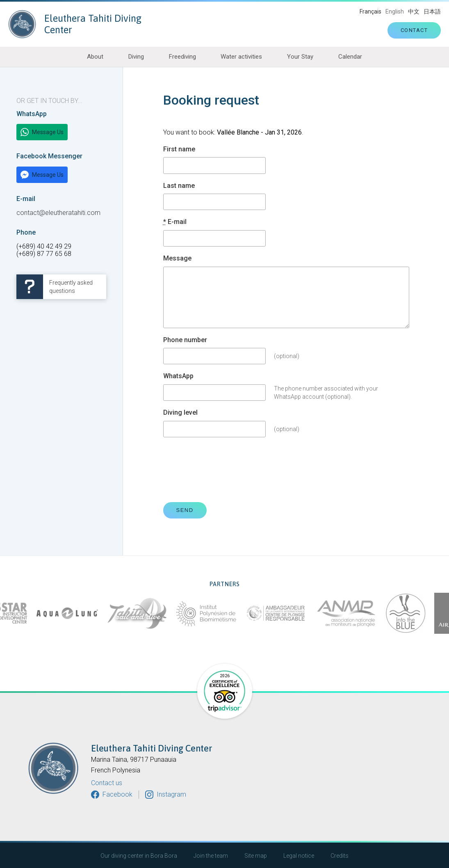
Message (177, 258)
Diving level (180, 413)
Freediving (182, 57)
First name (179, 149)
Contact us (107, 783)
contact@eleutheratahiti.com (58, 213)
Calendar (350, 57)
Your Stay (300, 57)
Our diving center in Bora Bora (139, 856)
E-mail (175, 222)
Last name (179, 186)
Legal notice (299, 856)
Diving (136, 57)
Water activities (241, 57)
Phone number (185, 340)
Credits (340, 856)
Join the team (211, 856)
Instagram (171, 794)
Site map (256, 856)
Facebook (117, 794)
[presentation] (226, 470)
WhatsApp (178, 376)
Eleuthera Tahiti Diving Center (75, 24)
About (95, 57)
